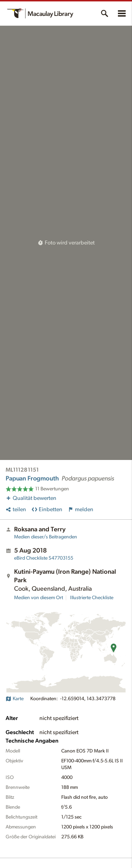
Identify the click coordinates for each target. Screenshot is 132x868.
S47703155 (44, 558)
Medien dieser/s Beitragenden (46, 537)
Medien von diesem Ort (39, 598)
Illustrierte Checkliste (92, 598)
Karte (15, 699)
